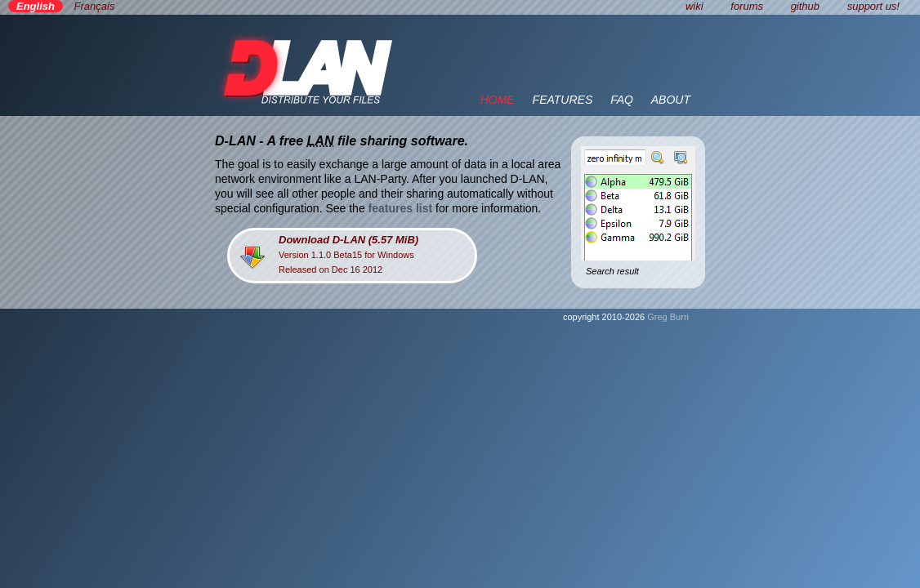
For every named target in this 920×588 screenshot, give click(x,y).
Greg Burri (668, 317)
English (36, 6)
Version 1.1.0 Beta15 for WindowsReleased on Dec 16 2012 (348, 254)
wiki (694, 6)
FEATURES (563, 100)
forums (747, 6)
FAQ (622, 100)
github (805, 6)
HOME (498, 100)
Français (95, 6)
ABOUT (671, 100)
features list (401, 208)
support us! (873, 6)
